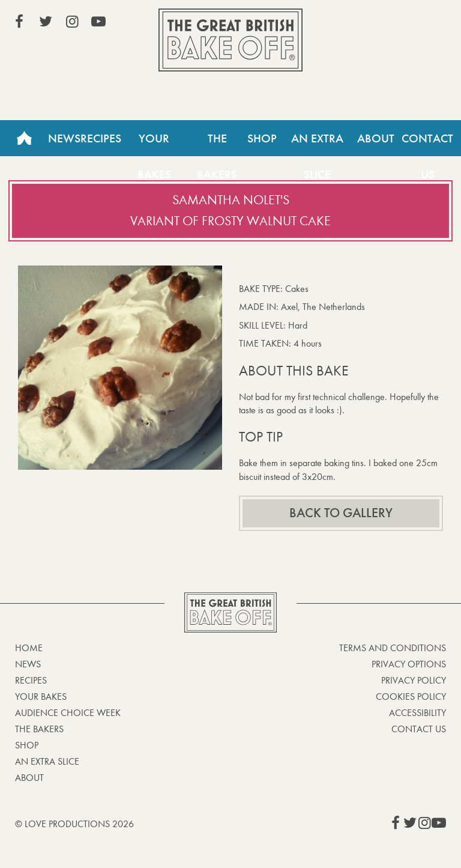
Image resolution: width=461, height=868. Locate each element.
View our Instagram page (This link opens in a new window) (72, 22)
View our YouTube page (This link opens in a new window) (98, 22)
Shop (262, 138)
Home (24, 138)
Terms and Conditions (393, 648)
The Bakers (217, 144)
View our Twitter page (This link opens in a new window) (46, 22)
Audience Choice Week (68, 713)
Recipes (101, 138)
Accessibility (417, 713)
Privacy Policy (414, 680)
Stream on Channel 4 (391, 23)
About (376, 138)
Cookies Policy (411, 697)
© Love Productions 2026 (74, 824)
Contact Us (419, 729)
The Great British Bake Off (230, 40)
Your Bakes (154, 144)
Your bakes (41, 697)
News (64, 138)
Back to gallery (341, 513)
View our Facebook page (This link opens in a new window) (19, 22)
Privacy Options (409, 664)
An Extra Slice (317, 144)
